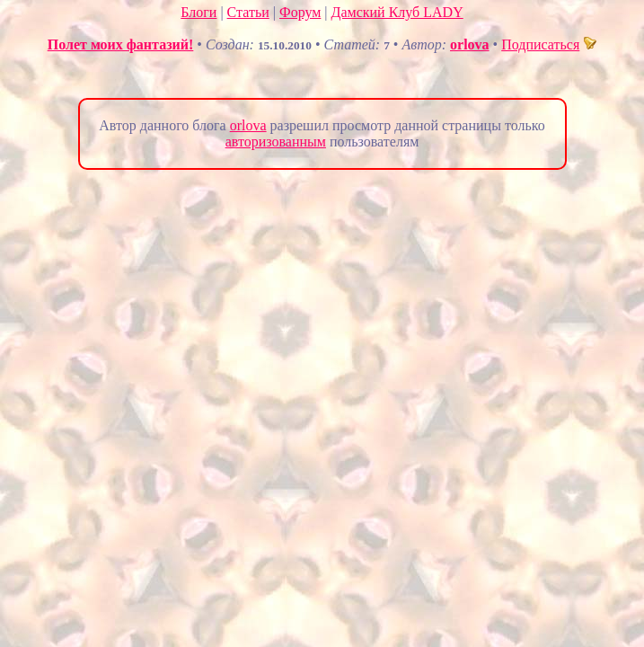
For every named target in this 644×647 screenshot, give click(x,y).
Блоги (198, 12)
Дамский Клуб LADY (397, 12)
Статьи (248, 12)
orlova (470, 44)
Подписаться (549, 44)
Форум (300, 12)
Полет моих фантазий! (121, 44)
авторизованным (276, 142)
